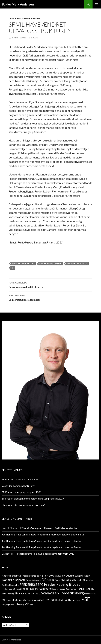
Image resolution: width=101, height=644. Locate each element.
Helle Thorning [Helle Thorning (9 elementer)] (8, 594)
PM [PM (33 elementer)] (47, 600)
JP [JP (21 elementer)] (16, 593)
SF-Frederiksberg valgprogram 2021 (22, 492)
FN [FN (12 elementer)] (18, 585)
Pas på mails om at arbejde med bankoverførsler (55, 541)
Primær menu (97, 4)
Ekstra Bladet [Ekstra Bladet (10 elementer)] (61, 580)
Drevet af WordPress (11, 640)
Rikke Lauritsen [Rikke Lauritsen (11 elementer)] (73, 600)
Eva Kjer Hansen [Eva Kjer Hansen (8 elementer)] (9, 585)
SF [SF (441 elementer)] (87, 599)
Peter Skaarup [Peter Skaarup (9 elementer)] (33, 600)
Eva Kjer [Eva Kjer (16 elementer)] (89, 580)
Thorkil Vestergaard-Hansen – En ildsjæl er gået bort (50, 528)
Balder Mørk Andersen (18, 4)
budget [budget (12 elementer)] (87, 576)
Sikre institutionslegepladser (50, 297)
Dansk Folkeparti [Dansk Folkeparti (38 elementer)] (13, 580)
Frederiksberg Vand (77, 264)
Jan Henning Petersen (14, 534)
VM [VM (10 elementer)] (31, 605)
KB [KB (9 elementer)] (37, 594)
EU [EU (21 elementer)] (82, 580)
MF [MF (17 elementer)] (4, 600)
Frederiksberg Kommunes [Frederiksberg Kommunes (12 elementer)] (64, 589)
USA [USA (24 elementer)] (17, 604)
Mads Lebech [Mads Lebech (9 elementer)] (90, 594)
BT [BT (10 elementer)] (82, 576)
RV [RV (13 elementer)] (82, 600)
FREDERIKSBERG (31, 18)
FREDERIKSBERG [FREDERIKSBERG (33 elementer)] (32, 585)
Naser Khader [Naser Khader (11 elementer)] (12, 600)
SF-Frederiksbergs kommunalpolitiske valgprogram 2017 (33, 499)
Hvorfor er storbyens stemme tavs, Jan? (23, 505)
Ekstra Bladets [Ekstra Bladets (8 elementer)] (73, 580)
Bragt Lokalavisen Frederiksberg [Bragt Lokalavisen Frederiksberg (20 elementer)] (61, 575)
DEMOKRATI (15, 18)
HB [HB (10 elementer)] (93, 589)
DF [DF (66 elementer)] (44, 580)
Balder (35, 38)
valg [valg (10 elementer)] (22, 605)
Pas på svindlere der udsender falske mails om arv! (56, 534)
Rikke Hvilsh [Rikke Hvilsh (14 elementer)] (59, 600)
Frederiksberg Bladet (23, 264)
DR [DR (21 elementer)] (52, 580)
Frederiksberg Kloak (50, 264)
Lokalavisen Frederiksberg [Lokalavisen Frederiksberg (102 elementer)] (61, 593)
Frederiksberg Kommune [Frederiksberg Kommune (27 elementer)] (36, 588)
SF (13, 268)
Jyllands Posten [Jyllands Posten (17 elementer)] (27, 593)
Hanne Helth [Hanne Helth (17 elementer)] (84, 589)
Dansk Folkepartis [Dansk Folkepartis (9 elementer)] (33, 580)
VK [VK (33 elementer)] (27, 604)
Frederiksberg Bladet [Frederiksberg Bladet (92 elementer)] (62, 584)
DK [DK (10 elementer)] (48, 580)
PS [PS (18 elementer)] (51, 600)
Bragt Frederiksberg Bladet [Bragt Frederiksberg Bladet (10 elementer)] (29, 576)
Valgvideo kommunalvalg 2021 (19, 486)
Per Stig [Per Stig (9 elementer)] (23, 600)
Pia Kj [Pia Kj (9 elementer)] (42, 600)
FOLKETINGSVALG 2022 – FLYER (20, 479)
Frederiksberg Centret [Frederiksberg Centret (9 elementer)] (11, 589)
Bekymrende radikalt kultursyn (50, 285)
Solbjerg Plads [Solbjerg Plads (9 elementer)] (8, 605)
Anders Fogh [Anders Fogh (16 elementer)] (9, 576)
